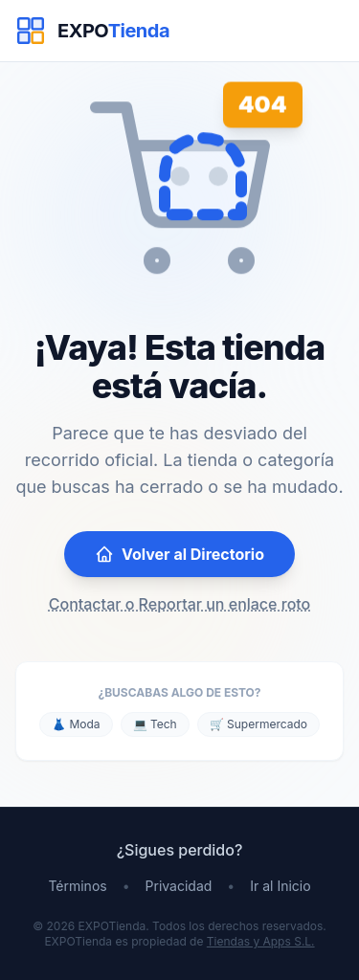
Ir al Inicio (280, 886)
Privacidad (179, 886)
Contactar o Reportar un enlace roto (180, 604)
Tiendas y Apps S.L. (261, 941)
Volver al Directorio (179, 554)
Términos (77, 886)
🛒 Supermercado (258, 724)
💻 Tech (155, 724)
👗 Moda (76, 724)
